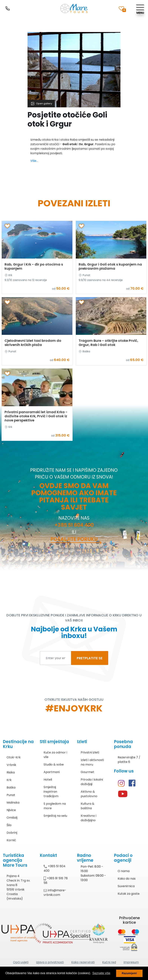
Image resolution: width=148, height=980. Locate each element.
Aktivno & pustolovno (89, 794)
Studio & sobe (54, 764)
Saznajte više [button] (101, 973)
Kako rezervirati (83, 962)
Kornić (11, 840)
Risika (11, 772)
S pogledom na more (55, 806)
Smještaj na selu (55, 816)
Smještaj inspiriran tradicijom (51, 792)
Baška (11, 787)
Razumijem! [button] (129, 973)
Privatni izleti (90, 752)
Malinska (13, 803)
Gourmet (87, 772)
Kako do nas (127, 879)
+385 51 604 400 (74, 525)
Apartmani (52, 772)
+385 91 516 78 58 (56, 880)
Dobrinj (12, 833)
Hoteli (48, 780)
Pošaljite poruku (74, 539)
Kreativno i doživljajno (89, 818)
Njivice (11, 810)
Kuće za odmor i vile (55, 755)
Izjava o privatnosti (50, 962)
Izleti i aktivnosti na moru (92, 762)
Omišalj (12, 818)
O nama (124, 871)
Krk (9, 780)
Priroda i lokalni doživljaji (92, 782)
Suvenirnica (126, 886)
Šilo (9, 825)
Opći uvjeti (21, 962)
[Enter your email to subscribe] (56, 658)
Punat (11, 795)
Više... (34, 161)
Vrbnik (11, 765)
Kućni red (109, 962)
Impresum (131, 962)
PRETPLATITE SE (90, 658)
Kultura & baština (87, 806)
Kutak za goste (129, 894)
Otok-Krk (14, 757)
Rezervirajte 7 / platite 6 (129, 760)
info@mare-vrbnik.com (55, 893)
